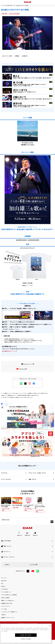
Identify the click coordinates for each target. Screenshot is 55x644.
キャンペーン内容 (7, 56)
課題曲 (17, 56)
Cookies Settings (26, 639)
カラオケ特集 (7, 5)
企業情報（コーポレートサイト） (8, 618)
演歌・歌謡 (4, 14)
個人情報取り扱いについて (9, 351)
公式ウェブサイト (28, 364)
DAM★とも (35, 535)
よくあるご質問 (34, 565)
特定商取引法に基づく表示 (7, 603)
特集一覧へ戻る (6, 520)
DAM (2, 584)
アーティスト (4, 473)
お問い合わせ (4, 581)
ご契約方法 (3, 615)
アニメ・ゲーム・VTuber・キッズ (37, 473)
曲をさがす (20, 535)
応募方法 (25, 56)
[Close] (50, 626)
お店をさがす (27, 535)
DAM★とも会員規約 (5, 598)
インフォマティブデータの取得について (9, 612)
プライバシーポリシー (6, 606)
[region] (26, 634)
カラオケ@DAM (4, 589)
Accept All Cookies (26, 635)
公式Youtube (22, 369)
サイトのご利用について (6, 592)
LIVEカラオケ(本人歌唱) (14, 14)
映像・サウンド (13, 5)
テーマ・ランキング (6, 479)
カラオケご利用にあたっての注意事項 (9, 595)
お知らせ (7, 565)
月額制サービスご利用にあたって (8, 601)
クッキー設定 (4, 609)
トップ (2, 5)
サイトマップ (4, 578)
